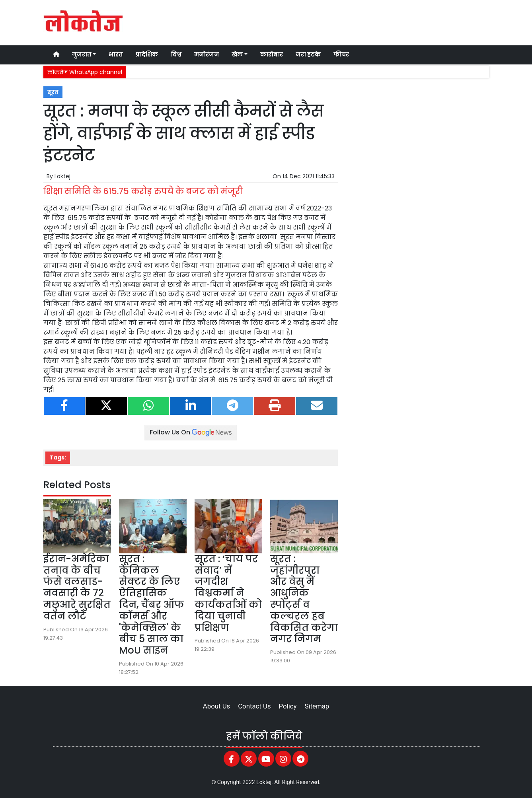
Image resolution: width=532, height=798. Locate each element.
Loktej (62, 176)
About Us (216, 706)
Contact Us (254, 706)
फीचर (341, 54)
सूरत (53, 92)
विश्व (176, 54)
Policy (288, 706)
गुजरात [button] (82, 54)
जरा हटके (308, 54)
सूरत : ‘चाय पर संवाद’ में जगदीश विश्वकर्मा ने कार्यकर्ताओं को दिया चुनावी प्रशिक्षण (228, 593)
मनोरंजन (207, 54)
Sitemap (317, 706)
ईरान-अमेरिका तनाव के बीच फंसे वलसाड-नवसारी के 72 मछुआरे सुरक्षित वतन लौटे (77, 587)
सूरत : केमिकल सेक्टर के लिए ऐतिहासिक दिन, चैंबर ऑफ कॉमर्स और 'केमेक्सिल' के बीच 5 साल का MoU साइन (152, 604)
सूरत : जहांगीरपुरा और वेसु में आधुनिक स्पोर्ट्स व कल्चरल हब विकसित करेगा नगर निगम (304, 599)
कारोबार (272, 54)
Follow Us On (191, 432)
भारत (116, 54)
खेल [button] (237, 54)
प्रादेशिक (147, 54)
